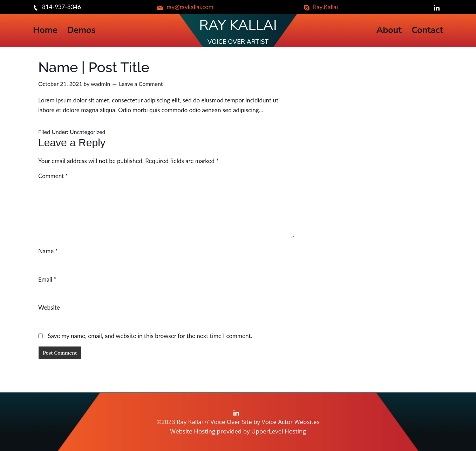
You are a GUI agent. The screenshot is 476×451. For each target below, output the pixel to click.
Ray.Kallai (321, 7)
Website (49, 307)
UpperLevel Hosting (279, 431)
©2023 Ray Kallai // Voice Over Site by (209, 422)
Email (47, 279)
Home (45, 30)
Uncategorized (88, 132)
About (389, 30)
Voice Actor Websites (291, 422)
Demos (81, 30)
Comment (53, 176)
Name (48, 251)
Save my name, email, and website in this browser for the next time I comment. (150, 336)
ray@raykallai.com (185, 7)
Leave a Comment (141, 84)
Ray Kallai (238, 25)
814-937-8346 (57, 7)
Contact (427, 30)
